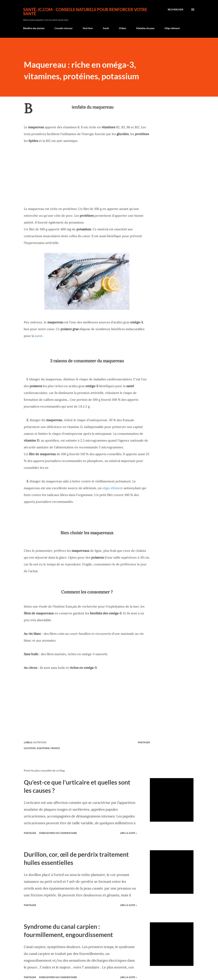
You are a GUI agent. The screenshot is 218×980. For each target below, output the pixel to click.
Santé (106, 28)
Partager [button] (144, 742)
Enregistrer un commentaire (58, 833)
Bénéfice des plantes (34, 28)
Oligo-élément (172, 28)
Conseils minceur (64, 28)
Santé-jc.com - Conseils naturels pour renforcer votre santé (85, 11)
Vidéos (123, 28)
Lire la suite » (129, 833)
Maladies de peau (145, 28)
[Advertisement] (87, 175)
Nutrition (88, 28)
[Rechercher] (176, 10)
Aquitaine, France (48, 748)
